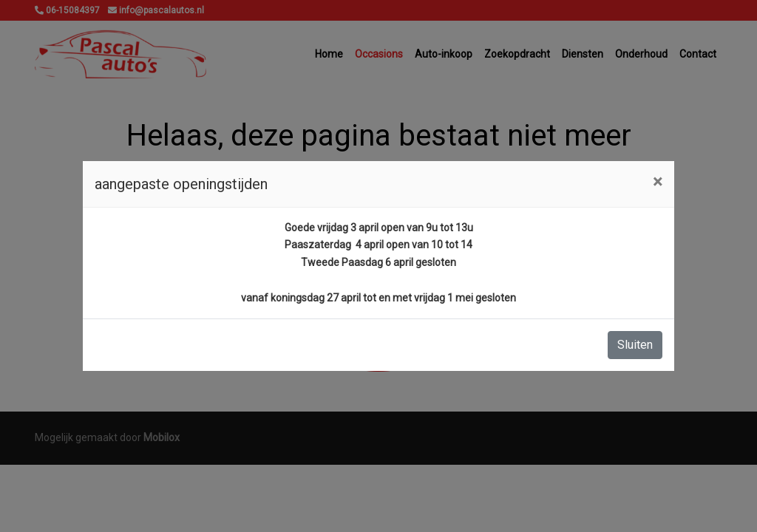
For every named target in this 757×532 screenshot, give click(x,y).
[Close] (658, 182)
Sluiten (635, 345)
